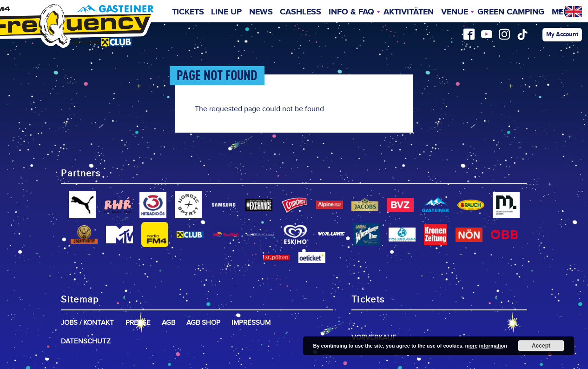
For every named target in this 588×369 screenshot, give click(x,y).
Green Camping (511, 12)
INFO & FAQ (351, 12)
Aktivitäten (409, 12)
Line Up (226, 12)
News (261, 12)
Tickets (188, 12)
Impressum (251, 323)
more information (486, 346)
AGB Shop (203, 323)
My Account (562, 34)
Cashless (301, 12)
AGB (168, 323)
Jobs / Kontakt (87, 323)
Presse (138, 323)
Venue (455, 12)
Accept (541, 346)
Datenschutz (86, 341)
